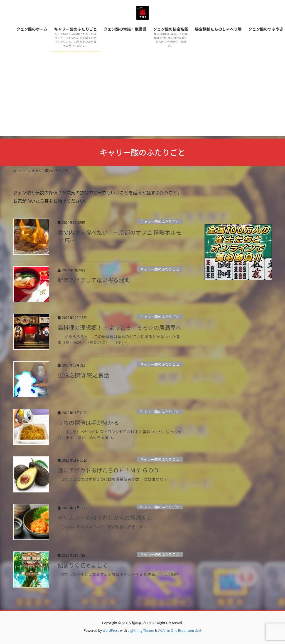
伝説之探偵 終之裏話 (83, 375)
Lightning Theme (141, 630)
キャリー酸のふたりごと (160, 221)
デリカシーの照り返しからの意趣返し (105, 518)
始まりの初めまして (83, 565)
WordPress (111, 630)
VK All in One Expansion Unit (180, 630)
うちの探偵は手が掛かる (88, 423)
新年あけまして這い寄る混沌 (94, 280)
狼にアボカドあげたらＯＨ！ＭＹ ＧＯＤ (108, 470)
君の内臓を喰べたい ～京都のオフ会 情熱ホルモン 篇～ (119, 236)
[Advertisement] (142, 97)
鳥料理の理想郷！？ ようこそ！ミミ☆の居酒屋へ (119, 327)
